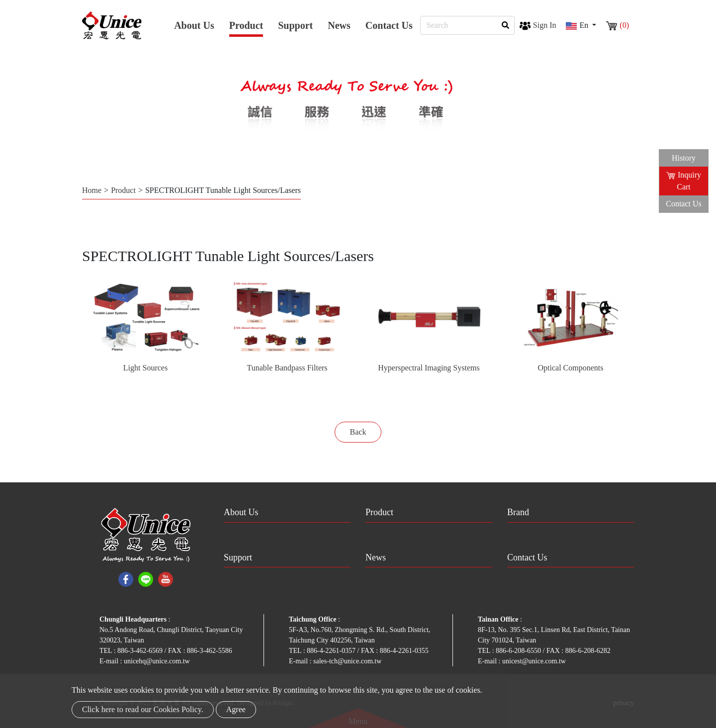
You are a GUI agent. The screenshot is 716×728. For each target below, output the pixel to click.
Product (123, 190)
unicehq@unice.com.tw (157, 661)
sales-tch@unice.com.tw (347, 661)
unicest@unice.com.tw (534, 661)
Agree (236, 709)
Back (358, 432)
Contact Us (389, 25)
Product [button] (246, 25)
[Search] (467, 25)
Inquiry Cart (684, 181)
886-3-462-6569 (141, 651)
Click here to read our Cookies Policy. (143, 709)
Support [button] (295, 25)
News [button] (339, 25)
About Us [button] (194, 25)
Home (92, 190)
